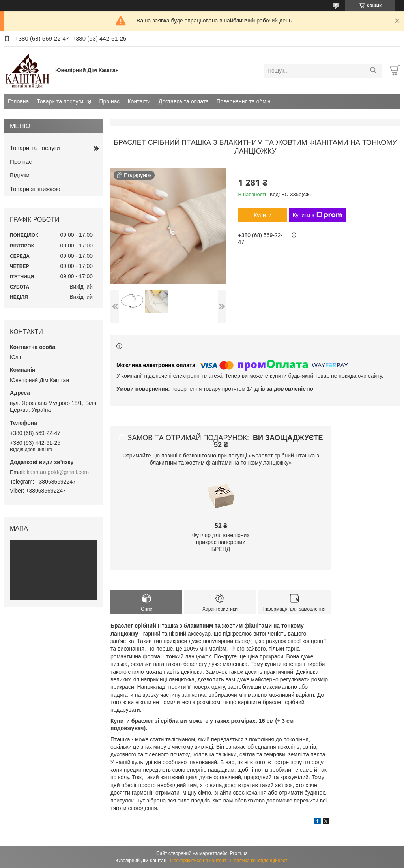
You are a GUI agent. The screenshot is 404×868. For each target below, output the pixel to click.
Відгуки (20, 175)
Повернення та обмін (244, 101)
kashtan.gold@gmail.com (58, 472)
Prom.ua (239, 853)
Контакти (139, 101)
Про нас (109, 101)
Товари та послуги (60, 101)
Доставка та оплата (184, 101)
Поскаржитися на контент (198, 861)
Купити (263, 215)
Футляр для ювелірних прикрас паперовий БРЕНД (221, 542)
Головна (18, 101)
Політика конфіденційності (260, 861)
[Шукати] (373, 71)
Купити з (317, 215)
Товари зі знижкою (35, 189)
